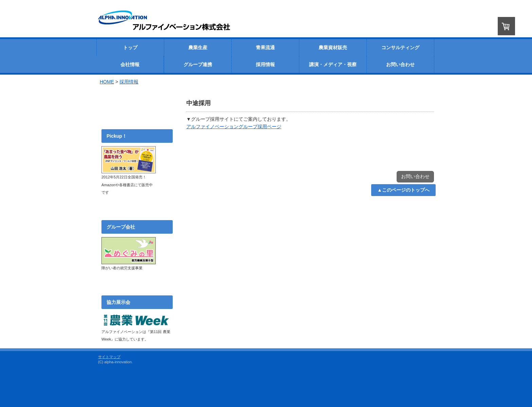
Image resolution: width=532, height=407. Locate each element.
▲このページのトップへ (403, 190)
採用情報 (129, 82)
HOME (107, 82)
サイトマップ (109, 357)
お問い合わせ (415, 176)
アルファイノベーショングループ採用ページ (234, 127)
